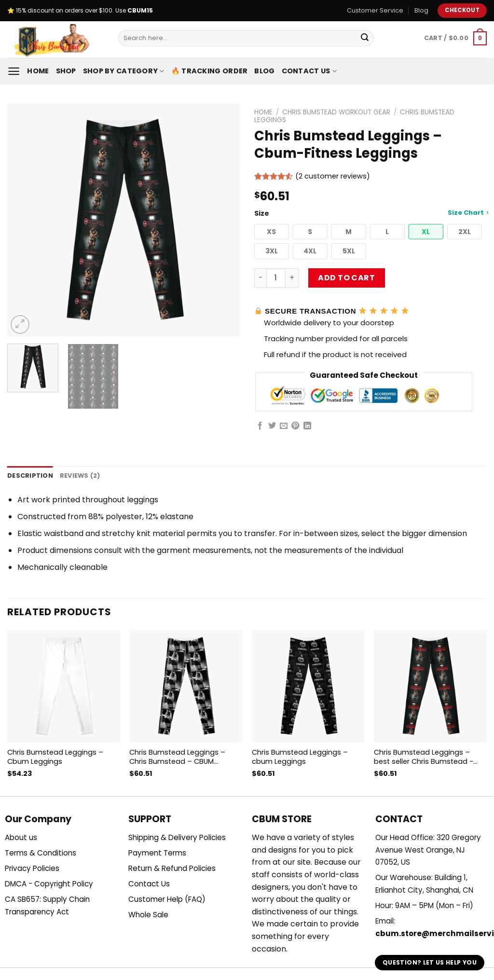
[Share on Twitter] (272, 426)
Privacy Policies (32, 868)
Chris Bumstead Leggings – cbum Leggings (300, 757)
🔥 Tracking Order (210, 71)
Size (370, 213)
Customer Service (375, 10)
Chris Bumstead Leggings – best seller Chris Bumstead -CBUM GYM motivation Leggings (429, 757)
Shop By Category (124, 71)
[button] (272, 232)
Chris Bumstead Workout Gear (336, 112)
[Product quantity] (276, 278)
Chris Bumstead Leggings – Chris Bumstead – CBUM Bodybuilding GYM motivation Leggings (181, 757)
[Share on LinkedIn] (307, 426)
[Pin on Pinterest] (295, 426)
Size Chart (468, 213)
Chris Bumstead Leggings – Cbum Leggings (55, 757)
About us (21, 837)
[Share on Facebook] (260, 426)
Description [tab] (30, 476)
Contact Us (309, 71)
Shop (66, 71)
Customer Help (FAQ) (167, 899)
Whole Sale (148, 915)
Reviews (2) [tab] (80, 476)
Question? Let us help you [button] (430, 962)
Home (38, 71)
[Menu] (14, 71)
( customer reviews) (333, 176)
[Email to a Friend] (284, 426)
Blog (421, 10)
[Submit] (365, 38)
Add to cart (346, 278)
